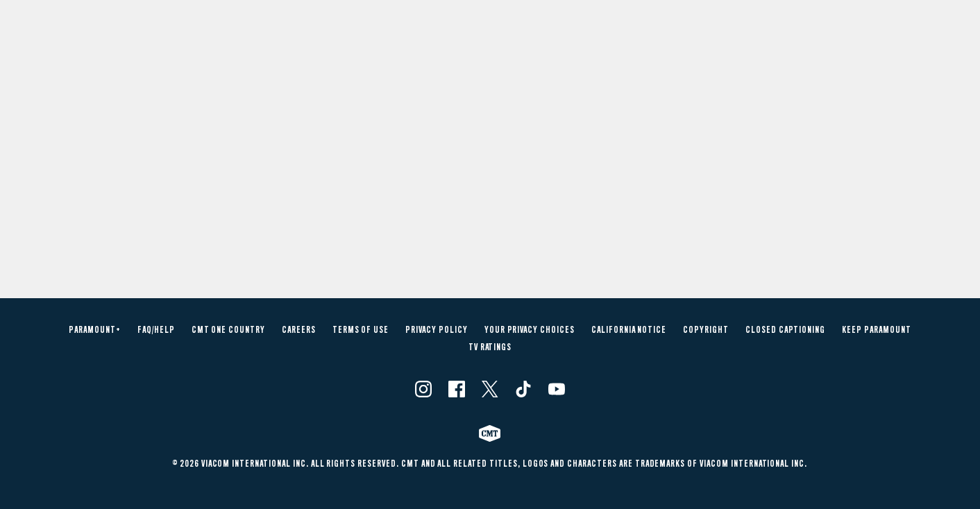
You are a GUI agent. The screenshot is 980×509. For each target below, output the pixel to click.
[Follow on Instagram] (423, 389)
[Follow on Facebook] (457, 389)
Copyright (706, 330)
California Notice (629, 330)
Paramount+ (95, 330)
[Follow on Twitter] (490, 389)
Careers (299, 330)
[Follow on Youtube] (557, 389)
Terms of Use (361, 330)
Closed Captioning (785, 330)
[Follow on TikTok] (523, 389)
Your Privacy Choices (530, 330)
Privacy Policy (436, 330)
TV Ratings (490, 347)
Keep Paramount (876, 330)
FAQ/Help (156, 330)
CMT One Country (228, 330)
